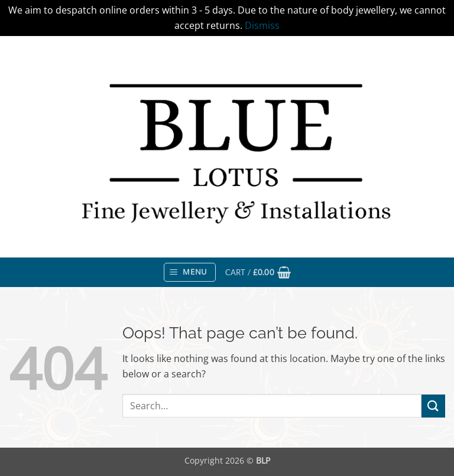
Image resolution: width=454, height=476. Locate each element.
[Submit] (433, 406)
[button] (190, 272)
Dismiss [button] (262, 25)
